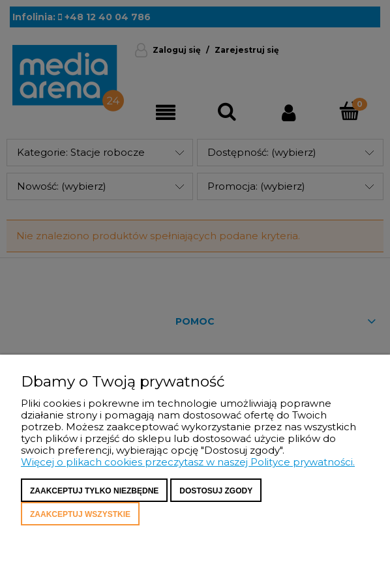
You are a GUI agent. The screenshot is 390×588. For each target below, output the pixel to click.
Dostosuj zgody (216, 491)
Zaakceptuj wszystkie (80, 514)
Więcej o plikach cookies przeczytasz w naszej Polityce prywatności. (188, 462)
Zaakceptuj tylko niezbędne (94, 491)
